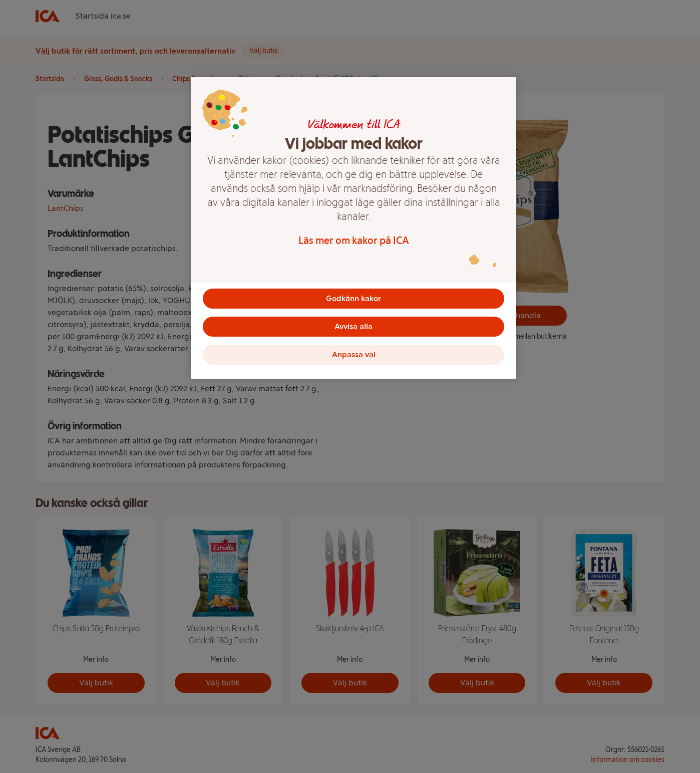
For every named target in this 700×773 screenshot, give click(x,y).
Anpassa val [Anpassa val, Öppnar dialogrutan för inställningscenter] (354, 354)
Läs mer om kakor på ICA (354, 240)
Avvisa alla (354, 326)
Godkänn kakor (354, 298)
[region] (354, 228)
